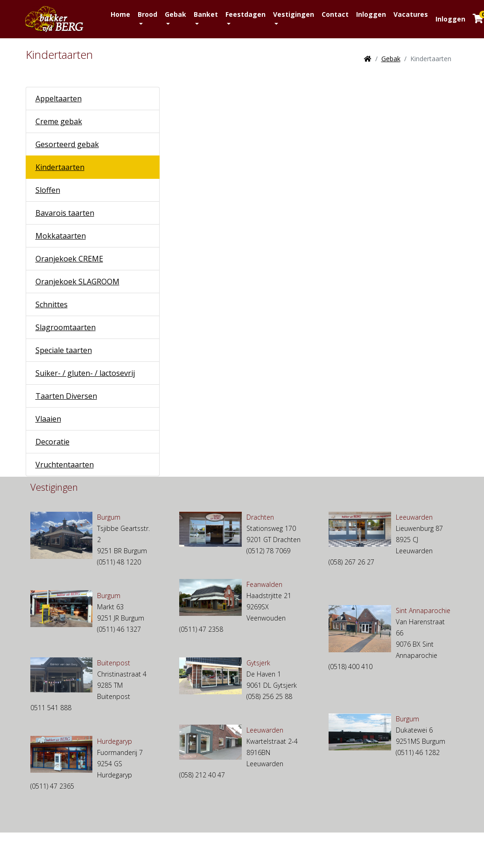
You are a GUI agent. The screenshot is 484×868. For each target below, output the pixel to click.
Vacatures (411, 14)
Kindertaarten (60, 167)
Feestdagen (246, 14)
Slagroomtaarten (66, 327)
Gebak (175, 14)
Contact (335, 14)
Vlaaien (48, 419)
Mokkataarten (61, 236)
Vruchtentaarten (65, 465)
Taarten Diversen (66, 396)
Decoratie (53, 442)
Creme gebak (59, 121)
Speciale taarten (64, 350)
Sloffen (48, 190)
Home (120, 14)
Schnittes (52, 304)
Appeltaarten (59, 99)
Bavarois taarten (65, 213)
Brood (147, 14)
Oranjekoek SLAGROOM (77, 282)
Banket (206, 14)
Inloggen (371, 14)
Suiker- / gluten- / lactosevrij (85, 373)
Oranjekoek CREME (69, 259)
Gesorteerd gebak (67, 144)
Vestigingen (294, 14)
